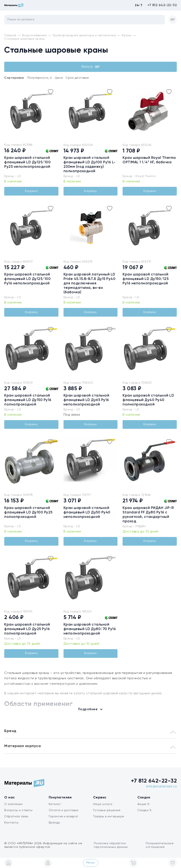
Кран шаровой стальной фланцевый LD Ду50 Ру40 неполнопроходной (87, 512)
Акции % (144, 804)
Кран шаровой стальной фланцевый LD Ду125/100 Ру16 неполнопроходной (27, 279)
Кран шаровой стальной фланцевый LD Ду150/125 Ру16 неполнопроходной (146, 279)
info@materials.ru (162, 787)
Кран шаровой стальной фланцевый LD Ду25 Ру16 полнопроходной (27, 629)
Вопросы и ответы (18, 810)
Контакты (11, 823)
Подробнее (88, 709)
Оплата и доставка (64, 810)
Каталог (55, 804)
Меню (91, 863)
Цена (59, 78)
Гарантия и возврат (64, 816)
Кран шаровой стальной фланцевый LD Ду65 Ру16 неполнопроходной (86, 400)
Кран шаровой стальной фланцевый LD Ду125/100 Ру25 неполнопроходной (27, 162)
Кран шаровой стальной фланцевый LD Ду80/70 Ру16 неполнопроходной (90, 629)
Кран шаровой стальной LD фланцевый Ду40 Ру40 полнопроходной (148, 400)
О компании (13, 804)
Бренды (54, 823)
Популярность (40, 78)
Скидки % (144, 810)
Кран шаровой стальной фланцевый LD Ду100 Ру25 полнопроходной (28, 512)
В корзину (31, 191)
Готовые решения (107, 810)
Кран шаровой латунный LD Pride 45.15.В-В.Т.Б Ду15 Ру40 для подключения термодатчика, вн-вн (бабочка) (90, 283)
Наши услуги (103, 804)
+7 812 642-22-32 (162, 5)
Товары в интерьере (109, 816)
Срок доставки (77, 78)
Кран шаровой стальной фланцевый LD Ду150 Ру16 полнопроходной (28, 400)
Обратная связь (16, 816)
